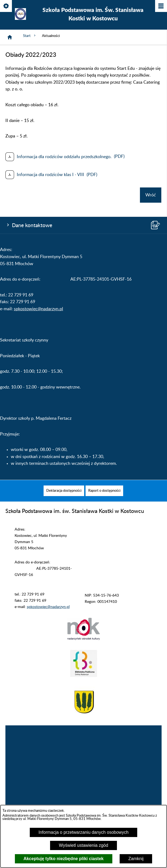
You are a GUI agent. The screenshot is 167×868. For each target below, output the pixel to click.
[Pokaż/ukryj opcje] (6, 6)
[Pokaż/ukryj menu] (161, 6)
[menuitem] (64, 491)
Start (30, 36)
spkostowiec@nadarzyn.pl (38, 309)
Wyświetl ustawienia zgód (83, 845)
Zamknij (136, 859)
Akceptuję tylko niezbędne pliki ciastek (64, 859)
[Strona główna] (10, 37)
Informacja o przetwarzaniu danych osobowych (83, 832)
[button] (84, 639)
